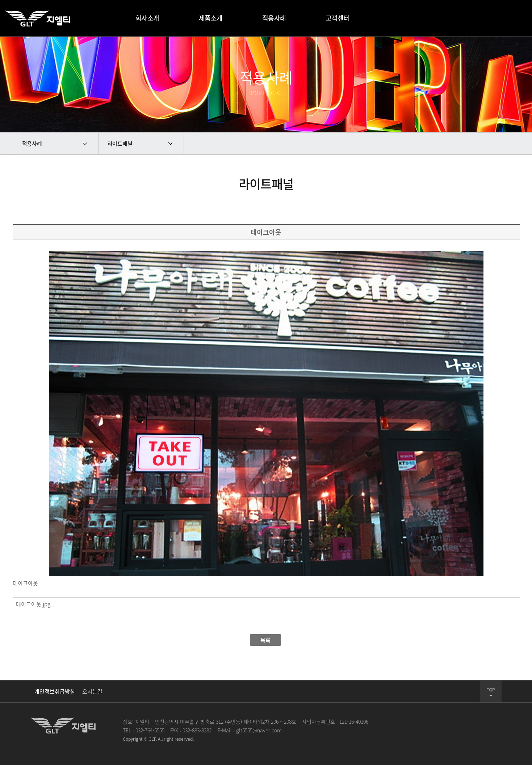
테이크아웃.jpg (33, 604)
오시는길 (92, 691)
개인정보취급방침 (55, 691)
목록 (265, 640)
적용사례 (32, 144)
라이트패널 (120, 144)
